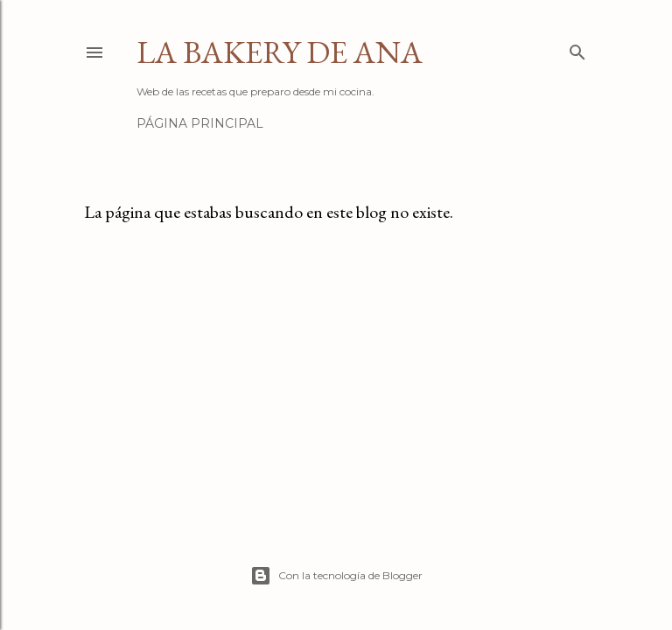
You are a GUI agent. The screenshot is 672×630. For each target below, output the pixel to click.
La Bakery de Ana (280, 52)
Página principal (200, 123)
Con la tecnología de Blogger (336, 576)
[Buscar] (577, 49)
